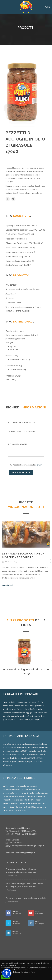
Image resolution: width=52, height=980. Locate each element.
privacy (39, 465)
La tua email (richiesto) (26, 433)
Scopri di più (8, 585)
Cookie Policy (30, 972)
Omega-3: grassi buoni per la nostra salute (26, 898)
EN (49, 7)
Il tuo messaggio (26, 450)
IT (45, 7)
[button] (7, 973)
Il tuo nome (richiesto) (26, 424)
